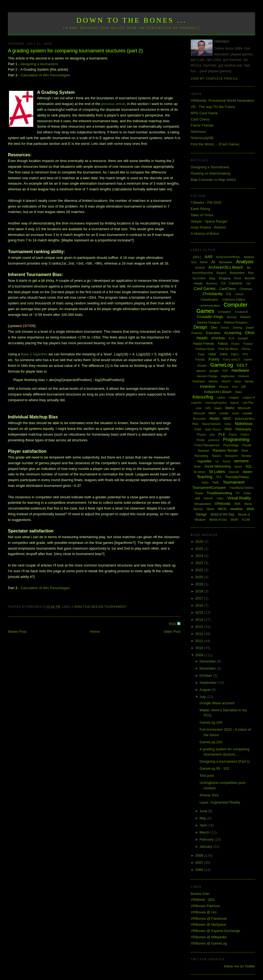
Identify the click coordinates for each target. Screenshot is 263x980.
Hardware (240, 370)
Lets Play (248, 403)
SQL (249, 466)
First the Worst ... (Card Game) (215, 144)
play (212, 435)
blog (212, 278)
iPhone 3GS (209, 795)
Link (198, 408)
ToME (216, 483)
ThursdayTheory (237, 477)
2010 (200, 648)
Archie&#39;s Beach (226, 267)
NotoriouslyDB (202, 138)
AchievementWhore (228, 257)
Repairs (216, 456)
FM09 (223, 354)
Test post (207, 776)
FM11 (235, 354)
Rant (245, 451)
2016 (200, 605)
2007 (200, 863)
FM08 (212, 354)
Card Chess (200, 119)
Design (97, 607)
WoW (234, 520)
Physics (201, 435)
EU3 (232, 338)
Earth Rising (200, 209)
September (209, 683)
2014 (200, 620)
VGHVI (208, 498)
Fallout (223, 344)
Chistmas (246, 289)
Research (232, 456)
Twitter (247, 493)
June (204, 811)
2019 (200, 584)
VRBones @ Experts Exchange (215, 931)
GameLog (221, 365)
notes (228, 424)
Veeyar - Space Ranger (209, 221)
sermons (241, 461)
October (206, 675)
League (234, 397)
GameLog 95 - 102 (214, 768)
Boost (238, 278)
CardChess (228, 289)
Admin (204, 262)
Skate (197, 467)
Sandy (226, 461)
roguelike (204, 461)
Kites (238, 392)
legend (234, 403)
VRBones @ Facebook (209, 918)
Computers (224, 312)
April (204, 825)
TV (237, 493)
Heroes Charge (207, 376)
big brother (199, 278)
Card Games (205, 289)
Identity (249, 381)
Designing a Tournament (210, 167)
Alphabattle (226, 262)
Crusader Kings (210, 317)
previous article (113, 104)
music (215, 418)
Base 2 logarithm (34, 354)
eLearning (233, 333)
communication (210, 305)
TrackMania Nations (242, 488)
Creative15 (241, 312)
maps (218, 408)
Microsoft (244, 408)
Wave (211, 509)
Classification (209, 299)
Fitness (246, 349)
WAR (237, 504)
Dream (225, 328)
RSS (173, 624)
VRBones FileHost (205, 906)
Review (246, 456)
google (214, 371)
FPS (245, 354)
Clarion (239, 294)
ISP (244, 387)
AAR (209, 257)
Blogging (225, 278)
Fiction (235, 344)
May (203, 818)
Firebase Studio (205, 349)
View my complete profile (214, 79)
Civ (229, 294)
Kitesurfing (203, 397)
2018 (200, 591)
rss (217, 461)
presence (214, 440)
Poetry (233, 435)
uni (197, 498)
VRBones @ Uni (204, 912)
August (205, 690)
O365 (198, 429)
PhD (228, 429)
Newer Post (17, 632)
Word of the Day (222, 514)
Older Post (172, 632)
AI (213, 262)
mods (235, 413)
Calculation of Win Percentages (45, 75)
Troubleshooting (219, 493)
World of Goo (218, 520)
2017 (200, 598)
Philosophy (243, 429)
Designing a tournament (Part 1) (225, 761)
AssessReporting (202, 273)
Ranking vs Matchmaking (211, 173)
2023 (200, 563)
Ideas (238, 381)
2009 (200, 655)
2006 (200, 870)
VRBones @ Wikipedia (209, 937)
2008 (200, 855)
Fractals (200, 360)
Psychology (231, 445)
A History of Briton (205, 234)
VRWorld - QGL (203, 900)
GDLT (242, 365)
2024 (200, 556)
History (213, 381)
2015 (200, 612)
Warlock (198, 509)
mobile (224, 413)
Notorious (198, 132)
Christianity (213, 294)
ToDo (205, 482)
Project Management (207, 445)
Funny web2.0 (232, 360)
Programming (236, 440)
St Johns (199, 472)
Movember (199, 419)
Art (249, 268)
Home (95, 632)
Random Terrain (225, 450)
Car (248, 284)
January (206, 846)
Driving (237, 328)
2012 (200, 634)
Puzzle (247, 445)
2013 (200, 627)
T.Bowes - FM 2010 (206, 203)
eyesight (243, 338)
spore (238, 466)
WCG (222, 509)
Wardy (248, 504)
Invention (208, 386)
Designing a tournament (39, 64)
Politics (245, 435)
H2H (225, 371)
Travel (199, 493)
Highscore (228, 376)
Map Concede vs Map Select (213, 180)
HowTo (226, 381)
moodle (247, 413)
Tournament (115, 607)
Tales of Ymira (202, 215)
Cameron (236, 283)
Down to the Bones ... (131, 20)
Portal (200, 440)
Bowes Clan (200, 894)
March (205, 832)
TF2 (219, 477)
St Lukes (217, 471)
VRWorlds (223, 504)
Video (220, 498)
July (203, 697)
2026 (200, 542)
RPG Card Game (204, 113)
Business (212, 284)
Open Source (213, 429)
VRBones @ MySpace (208, 924)
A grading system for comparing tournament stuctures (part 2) (75, 51)
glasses (201, 371)
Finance (248, 344)
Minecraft (199, 413)
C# (223, 283)
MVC (227, 419)
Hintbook (244, 376)
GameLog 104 (211, 722)
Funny (214, 359)
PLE (222, 434)
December (208, 661)
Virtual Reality (239, 498)
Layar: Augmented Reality (220, 802)
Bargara (221, 273)
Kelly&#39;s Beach (218, 392)
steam (247, 472)
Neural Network (211, 424)
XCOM (246, 520)
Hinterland (199, 381)
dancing (232, 317)
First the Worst (228, 349)
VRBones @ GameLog (209, 943)
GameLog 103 (211, 742)
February (207, 839)
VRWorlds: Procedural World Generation (223, 101)
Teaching (205, 477)
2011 (200, 641)
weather (237, 509)
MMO (212, 413)
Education (213, 333)
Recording (201, 456)
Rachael (203, 451)
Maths (230, 408)
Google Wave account (217, 703)
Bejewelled (237, 273)
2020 (200, 577)
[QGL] (197, 257)
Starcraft (234, 472)
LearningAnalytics (216, 403)
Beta (251, 273)
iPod (235, 387)
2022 (200, 570)
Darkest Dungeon (236, 322)
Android (200, 268)
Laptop (221, 398)
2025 (200, 549)
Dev (214, 327)
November (208, 668)
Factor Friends (202, 125)
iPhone (224, 387)
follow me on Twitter (239, 966)
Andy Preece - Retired (208, 227)
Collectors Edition (234, 299)
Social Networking (217, 466)
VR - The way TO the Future (213, 107)
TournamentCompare (209, 488)
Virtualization (202, 504)
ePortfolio (218, 338)
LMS (208, 408)
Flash (201, 354)
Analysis (82, 607)
